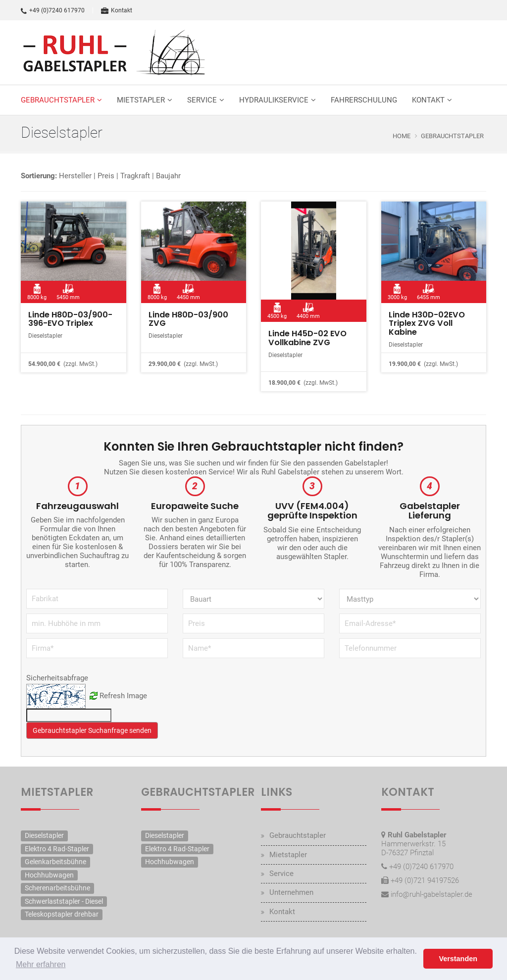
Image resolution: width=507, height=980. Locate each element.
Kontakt (117, 10)
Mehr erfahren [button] (41, 964)
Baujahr (168, 176)
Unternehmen (291, 893)
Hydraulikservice (274, 100)
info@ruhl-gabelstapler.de (431, 894)
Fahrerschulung (364, 100)
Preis (106, 176)
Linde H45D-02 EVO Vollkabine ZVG (307, 338)
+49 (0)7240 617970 (53, 10)
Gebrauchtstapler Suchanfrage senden (92, 730)
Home (402, 136)
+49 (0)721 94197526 (425, 880)
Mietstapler (141, 100)
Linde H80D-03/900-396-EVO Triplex (70, 319)
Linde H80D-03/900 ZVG (188, 319)
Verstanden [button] (458, 959)
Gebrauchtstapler (58, 100)
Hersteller (75, 176)
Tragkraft (135, 176)
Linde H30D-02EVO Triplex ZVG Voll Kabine (427, 323)
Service (202, 100)
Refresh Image (123, 696)
